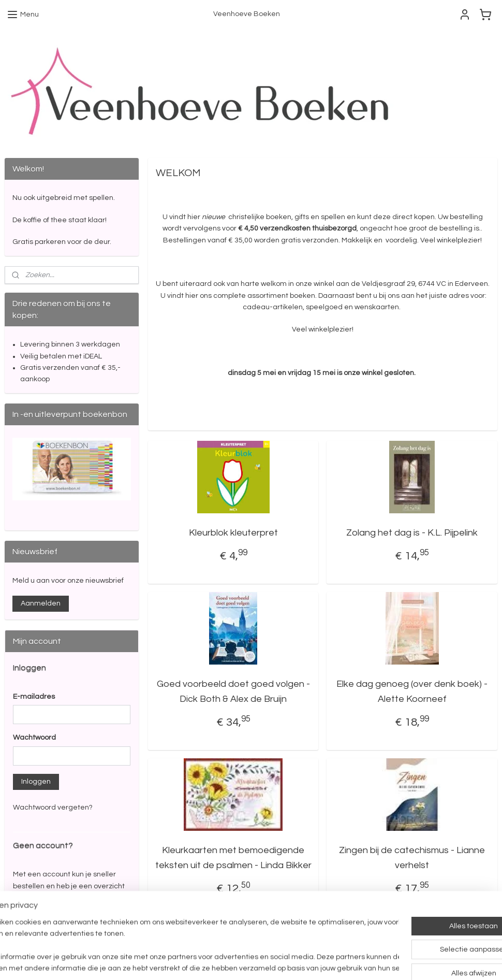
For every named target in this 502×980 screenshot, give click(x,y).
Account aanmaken (55, 922)
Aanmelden (41, 603)
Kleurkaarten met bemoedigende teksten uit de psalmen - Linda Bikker (233, 858)
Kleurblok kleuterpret (233, 533)
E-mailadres (34, 697)
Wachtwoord (34, 738)
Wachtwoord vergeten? (53, 808)
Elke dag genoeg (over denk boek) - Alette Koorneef (412, 691)
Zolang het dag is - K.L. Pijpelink (412, 533)
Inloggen (36, 782)
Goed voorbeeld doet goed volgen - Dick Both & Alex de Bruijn (233, 691)
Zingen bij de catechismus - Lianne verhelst (412, 858)
